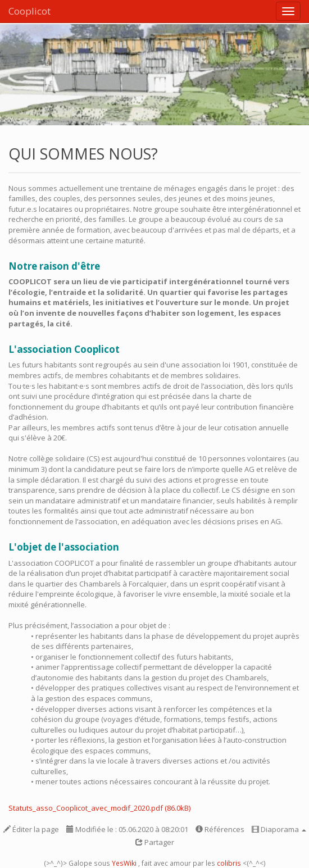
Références (220, 829)
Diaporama (279, 829)
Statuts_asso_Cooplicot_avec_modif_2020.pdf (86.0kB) (99, 808)
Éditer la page (31, 829)
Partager (155, 842)
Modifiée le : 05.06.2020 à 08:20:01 (127, 829)
